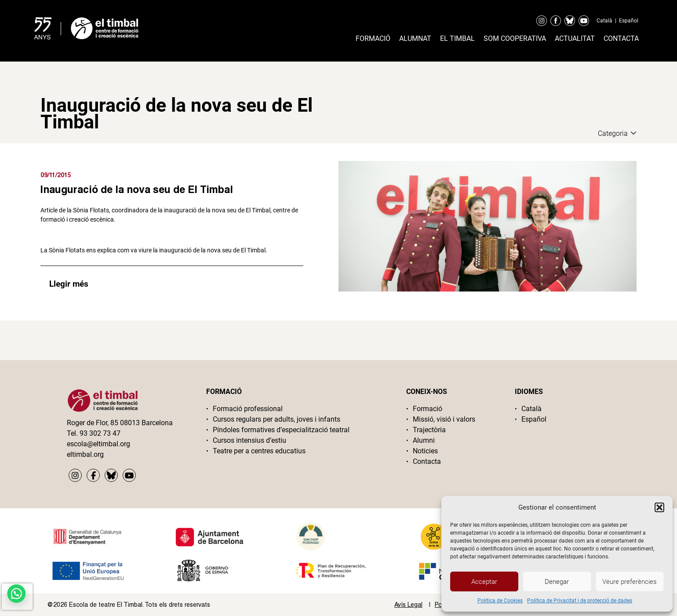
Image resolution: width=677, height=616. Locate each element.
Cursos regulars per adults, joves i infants (277, 419)
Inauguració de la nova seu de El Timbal (137, 189)
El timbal (457, 38)
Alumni (424, 440)
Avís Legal (408, 605)
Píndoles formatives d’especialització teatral (281, 430)
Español (629, 21)
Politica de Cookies (500, 601)
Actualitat (575, 38)
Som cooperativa (515, 38)
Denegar (557, 582)
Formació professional (248, 409)
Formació (373, 38)
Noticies (425, 451)
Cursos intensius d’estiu (249, 440)
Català (604, 21)
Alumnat (415, 38)
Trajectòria (429, 430)
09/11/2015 (56, 175)
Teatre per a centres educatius (259, 451)
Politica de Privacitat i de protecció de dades (580, 601)
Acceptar (484, 582)
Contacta (621, 38)
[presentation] (17, 597)
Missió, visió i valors (444, 419)
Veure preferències (630, 582)
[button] (659, 507)
